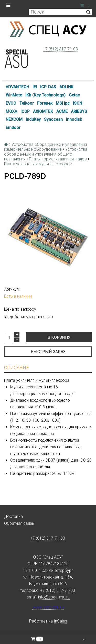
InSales (60, 621)
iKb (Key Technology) (45, 95)
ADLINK (66, 87)
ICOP (25, 111)
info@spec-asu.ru (54, 597)
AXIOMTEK (43, 111)
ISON (78, 103)
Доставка (13, 516)
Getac (74, 95)
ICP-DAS (48, 87)
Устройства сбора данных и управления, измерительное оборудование (46, 147)
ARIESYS (79, 111)
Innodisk (74, 119)
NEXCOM (14, 119)
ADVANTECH (17, 87)
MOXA (11, 111)
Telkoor (27, 103)
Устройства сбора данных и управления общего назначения (46, 154)
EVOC (11, 103)
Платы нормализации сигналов (58, 159)
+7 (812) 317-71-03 (60, 49)
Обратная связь (19, 523)
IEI (35, 87)
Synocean (53, 119)
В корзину (59, 337)
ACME (62, 111)
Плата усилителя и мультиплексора (37, 164)
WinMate (14, 95)
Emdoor (13, 128)
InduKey (33, 119)
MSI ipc (63, 103)
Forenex (45, 103)
